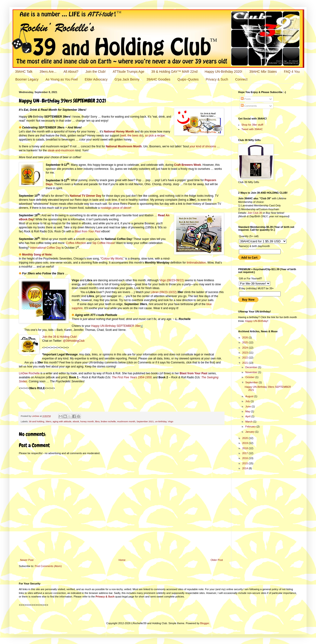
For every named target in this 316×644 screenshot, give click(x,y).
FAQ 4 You (292, 72)
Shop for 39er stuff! (252, 125)
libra (97, 421)
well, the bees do (132, 136)
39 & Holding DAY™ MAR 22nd (175, 72)
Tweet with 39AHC (252, 129)
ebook (76, 421)
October (250, 377)
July (248, 401)
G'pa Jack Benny (127, 79)
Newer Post (27, 560)
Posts (246, 99)
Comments (249, 106)
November (252, 372)
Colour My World (112, 259)
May (248, 411)
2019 (245, 443)
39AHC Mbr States (263, 72)
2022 (245, 358)
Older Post (217, 560)
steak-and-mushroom (61, 150)
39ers (48, 421)
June (248, 406)
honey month (87, 421)
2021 (245, 363)
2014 (245, 468)
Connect (241, 79)
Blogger (205, 623)
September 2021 (145, 421)
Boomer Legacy (27, 79)
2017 (245, 453)
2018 (245, 448)
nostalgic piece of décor (115, 208)
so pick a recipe (155, 136)
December (252, 367)
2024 (245, 348)
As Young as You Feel (62, 79)
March (249, 422)
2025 (245, 342)
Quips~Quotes (188, 79)
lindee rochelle (108, 421)
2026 (245, 337)
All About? (71, 72)
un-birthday (161, 421)
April (248, 416)
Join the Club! (96, 72)
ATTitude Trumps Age (129, 72)
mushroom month (126, 421)
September (252, 382)
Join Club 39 (255, 213)
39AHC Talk (24, 72)
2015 (245, 463)
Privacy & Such (217, 79)
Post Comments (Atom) (48, 566)
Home (122, 560)
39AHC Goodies (158, 79)
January (250, 432)
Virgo (171, 421)
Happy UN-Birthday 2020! (224, 72)
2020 (245, 438)
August (250, 396)
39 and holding (37, 421)
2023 (245, 353)
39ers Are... (48, 72)
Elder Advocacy (96, 79)
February (251, 426)
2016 (245, 458)
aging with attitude (62, 421)
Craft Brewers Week (187, 165)
